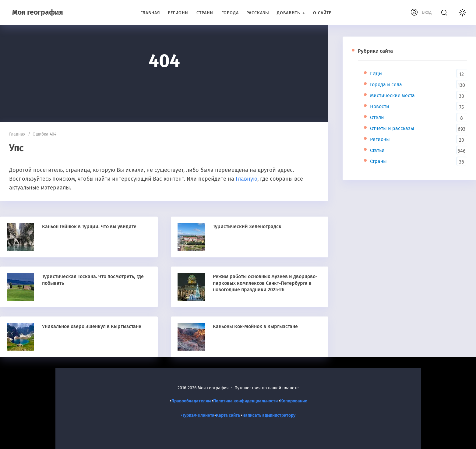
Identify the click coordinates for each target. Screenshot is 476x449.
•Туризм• (189, 415)
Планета (206, 415)
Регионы (380, 139)
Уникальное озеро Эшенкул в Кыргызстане (92, 326)
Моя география (38, 12)
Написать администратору (269, 415)
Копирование (294, 401)
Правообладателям (191, 401)
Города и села (386, 85)
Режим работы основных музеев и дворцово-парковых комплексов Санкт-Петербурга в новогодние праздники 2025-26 (265, 283)
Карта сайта (228, 415)
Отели (377, 117)
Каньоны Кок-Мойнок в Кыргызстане (255, 326)
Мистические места (392, 95)
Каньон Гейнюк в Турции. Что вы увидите (89, 226)
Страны (378, 161)
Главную (247, 179)
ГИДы (376, 74)
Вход (427, 12)
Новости (380, 106)
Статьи (377, 150)
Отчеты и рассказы (392, 128)
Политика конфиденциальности (245, 401)
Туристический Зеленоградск (247, 226)
